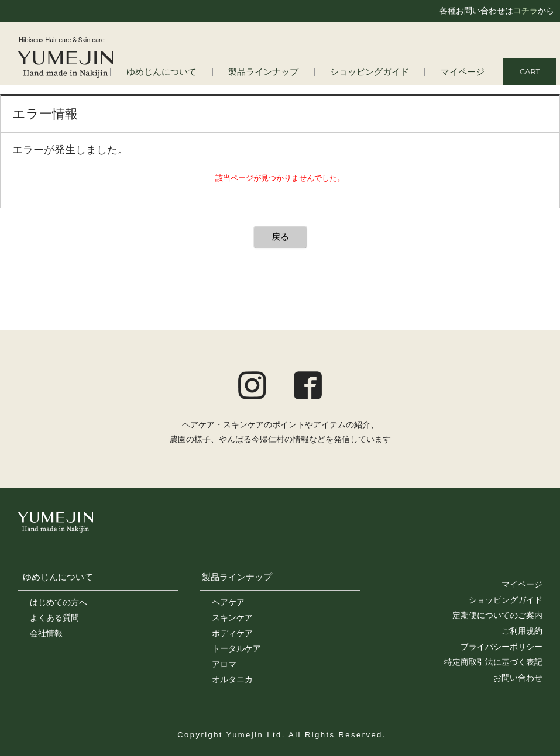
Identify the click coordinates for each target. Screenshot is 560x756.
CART (530, 71)
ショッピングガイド (381, 72)
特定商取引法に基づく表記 (493, 662)
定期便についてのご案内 (497, 615)
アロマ (224, 664)
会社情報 (46, 633)
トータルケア (236, 648)
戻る (280, 237)
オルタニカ (232, 679)
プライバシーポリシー (501, 647)
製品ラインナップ (284, 72)
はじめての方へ (59, 602)
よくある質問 (54, 617)
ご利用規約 (522, 631)
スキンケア (232, 617)
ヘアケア (228, 602)
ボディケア (232, 633)
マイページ (465, 72)
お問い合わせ (518, 678)
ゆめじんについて (58, 577)
